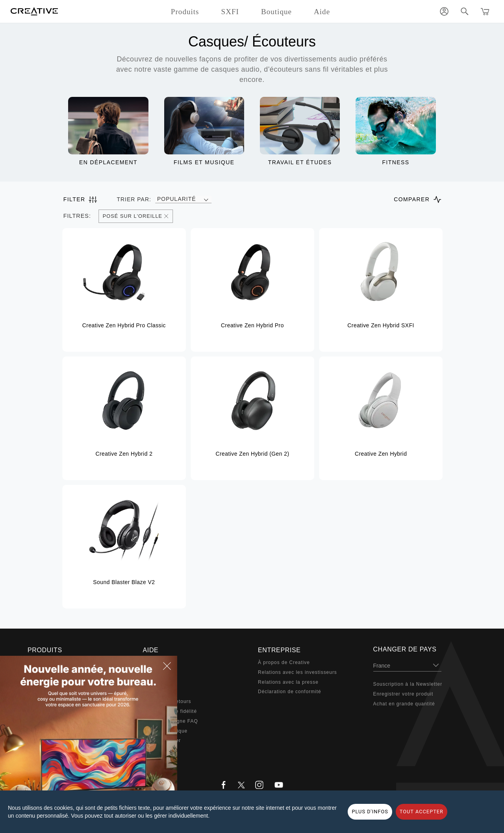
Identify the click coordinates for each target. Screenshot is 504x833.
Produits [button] (185, 12)
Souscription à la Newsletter (408, 684)
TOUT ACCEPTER (422, 812)
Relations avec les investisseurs (297, 672)
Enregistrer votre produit (403, 694)
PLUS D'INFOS (370, 812)
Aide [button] (322, 12)
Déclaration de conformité (290, 692)
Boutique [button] (276, 12)
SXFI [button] (230, 12)
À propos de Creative (284, 662)
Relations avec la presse (288, 682)
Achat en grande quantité (404, 704)
